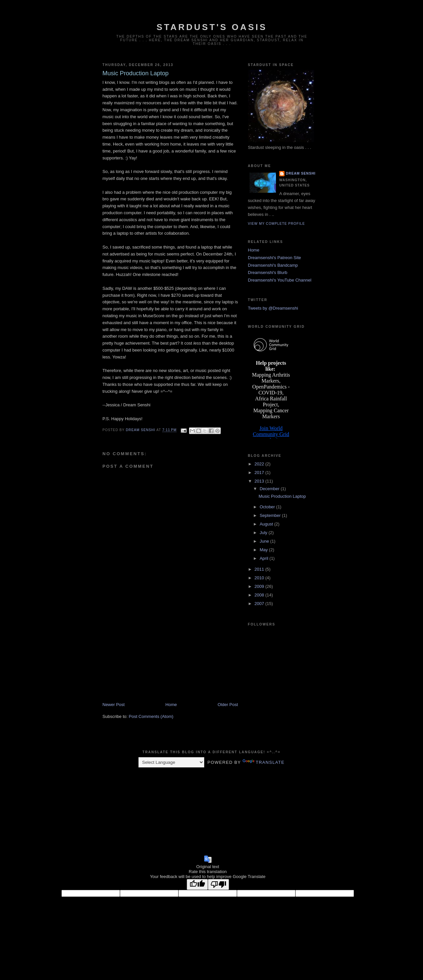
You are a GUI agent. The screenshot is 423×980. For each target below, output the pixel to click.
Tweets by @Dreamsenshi (273, 308)
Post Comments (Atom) (151, 716)
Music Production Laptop (282, 496)
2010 (260, 578)
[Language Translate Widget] (171, 762)
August (267, 524)
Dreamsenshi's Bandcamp (273, 265)
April (265, 558)
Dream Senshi (301, 173)
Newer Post (114, 705)
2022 (260, 464)
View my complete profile (276, 224)
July (264, 533)
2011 (260, 569)
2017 (260, 473)
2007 (260, 604)
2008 (260, 595)
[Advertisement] (152, 656)
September (271, 515)
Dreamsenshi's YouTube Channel (280, 280)
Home (171, 705)
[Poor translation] (218, 884)
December (270, 489)
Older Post (228, 705)
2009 (260, 586)
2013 (260, 481)
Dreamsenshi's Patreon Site (274, 258)
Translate (264, 762)
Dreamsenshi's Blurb (268, 272)
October (268, 507)
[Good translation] (197, 884)
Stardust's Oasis (212, 27)
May (264, 550)
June (265, 541)
